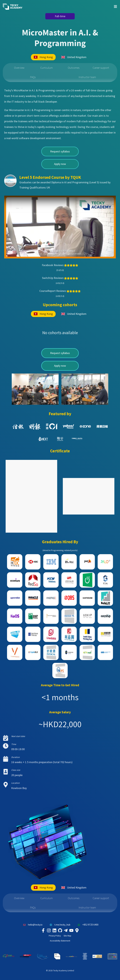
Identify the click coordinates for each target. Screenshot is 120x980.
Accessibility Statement (60, 941)
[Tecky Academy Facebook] (43, 931)
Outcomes (74, 68)
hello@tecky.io (32, 925)
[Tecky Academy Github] (60, 931)
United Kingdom (74, 57)
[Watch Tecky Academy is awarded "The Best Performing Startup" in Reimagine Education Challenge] (60, 227)
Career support (101, 68)
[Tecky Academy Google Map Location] (77, 931)
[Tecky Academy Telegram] (66, 931)
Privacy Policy (55, 936)
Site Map (67, 936)
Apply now (60, 164)
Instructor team (87, 77)
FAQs (33, 77)
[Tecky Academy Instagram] (49, 931)
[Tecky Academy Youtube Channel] (71, 931)
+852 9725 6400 (87, 925)
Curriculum (46, 68)
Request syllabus (60, 151)
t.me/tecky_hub (59, 925)
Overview (19, 68)
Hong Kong (43, 57)
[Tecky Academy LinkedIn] (54, 931)
